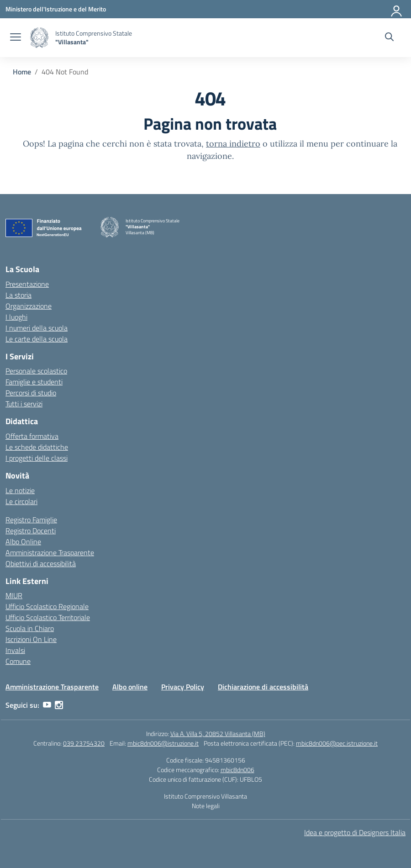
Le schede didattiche (37, 447)
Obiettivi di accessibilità (41, 563)
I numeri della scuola (37, 328)
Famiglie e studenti (34, 382)
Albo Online (23, 542)
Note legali (206, 806)
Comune (18, 661)
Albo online (130, 687)
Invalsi (15, 650)
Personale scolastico (36, 371)
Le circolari (21, 501)
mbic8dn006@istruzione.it (163, 743)
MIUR (14, 595)
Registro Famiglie (31, 520)
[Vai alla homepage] (39, 38)
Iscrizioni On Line (31, 639)
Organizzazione (29, 306)
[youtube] (47, 705)
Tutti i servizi (24, 404)
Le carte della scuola (37, 339)
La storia (18, 295)
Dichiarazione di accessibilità (263, 687)
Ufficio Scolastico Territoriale (48, 617)
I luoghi (16, 317)
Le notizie (20, 490)
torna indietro (233, 144)
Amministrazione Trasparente (50, 552)
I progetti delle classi (37, 458)
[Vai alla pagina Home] (22, 72)
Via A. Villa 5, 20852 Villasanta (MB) (218, 734)
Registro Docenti (31, 531)
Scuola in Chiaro (30, 628)
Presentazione (27, 284)
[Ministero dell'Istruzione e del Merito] (56, 9)
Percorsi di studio (31, 393)
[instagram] (59, 705)
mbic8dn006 (237, 770)
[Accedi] (397, 9)
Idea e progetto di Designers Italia (355, 832)
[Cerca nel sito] (389, 38)
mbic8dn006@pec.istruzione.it (337, 743)
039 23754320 (84, 743)
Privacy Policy (183, 687)
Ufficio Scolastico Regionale (47, 606)
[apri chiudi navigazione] (16, 38)
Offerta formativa (32, 436)
